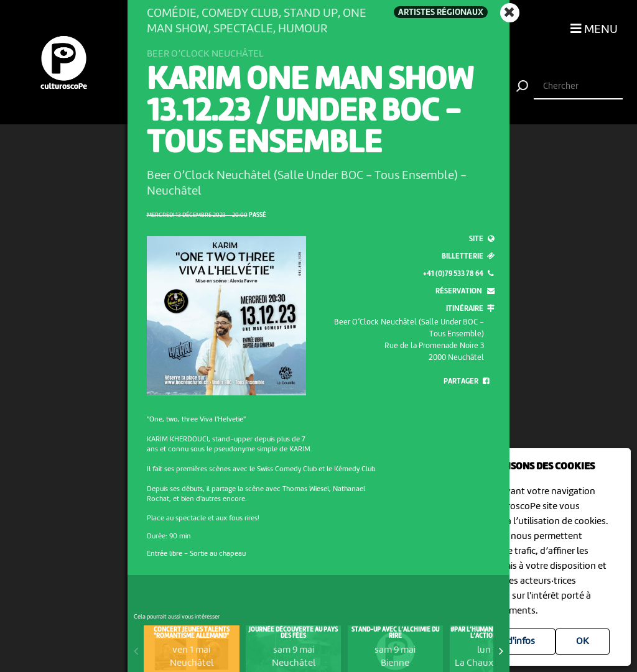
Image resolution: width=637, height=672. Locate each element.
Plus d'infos (511, 642)
